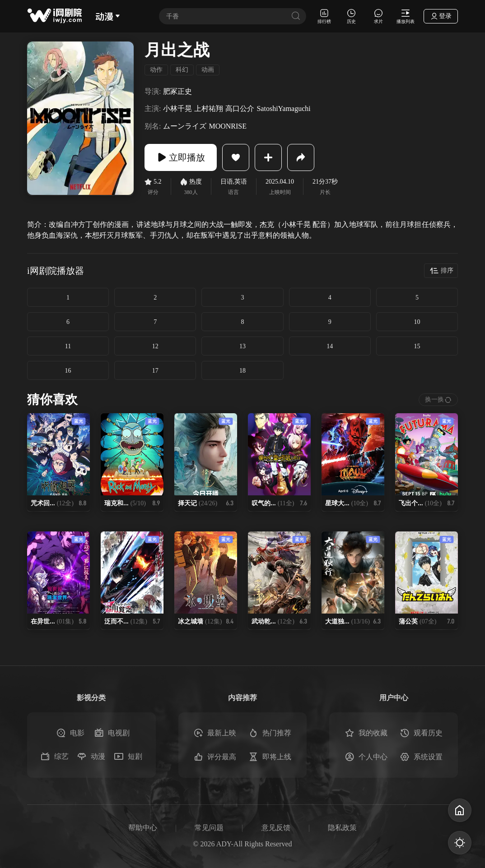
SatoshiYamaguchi (283, 108)
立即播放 (181, 157)
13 (242, 346)
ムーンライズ (185, 126)
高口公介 (240, 108)
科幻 (182, 70)
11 (68, 346)
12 (155, 346)
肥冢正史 (177, 91)
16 (68, 371)
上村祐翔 (209, 108)
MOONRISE (228, 126)
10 (417, 322)
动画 (208, 70)
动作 (156, 70)
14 (330, 346)
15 (417, 346)
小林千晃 (177, 108)
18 (242, 371)
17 (155, 371)
